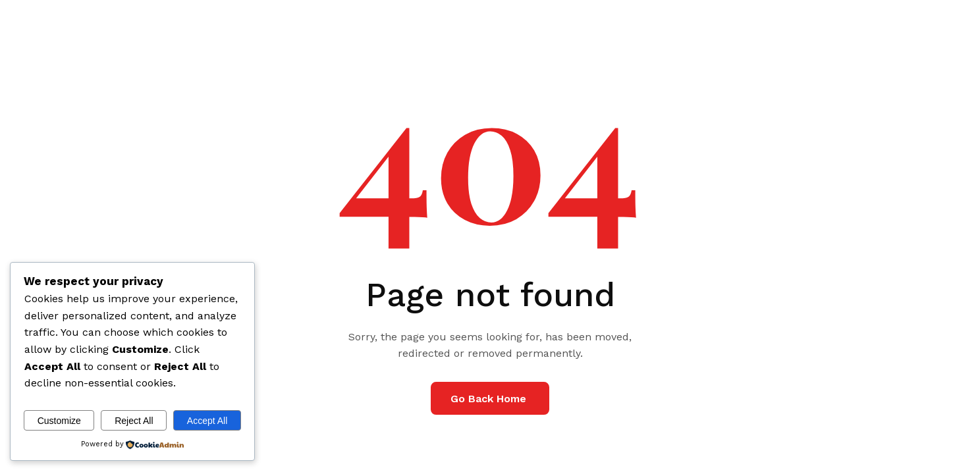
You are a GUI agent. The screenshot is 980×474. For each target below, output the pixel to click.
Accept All (207, 421)
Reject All (134, 421)
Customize (59, 421)
